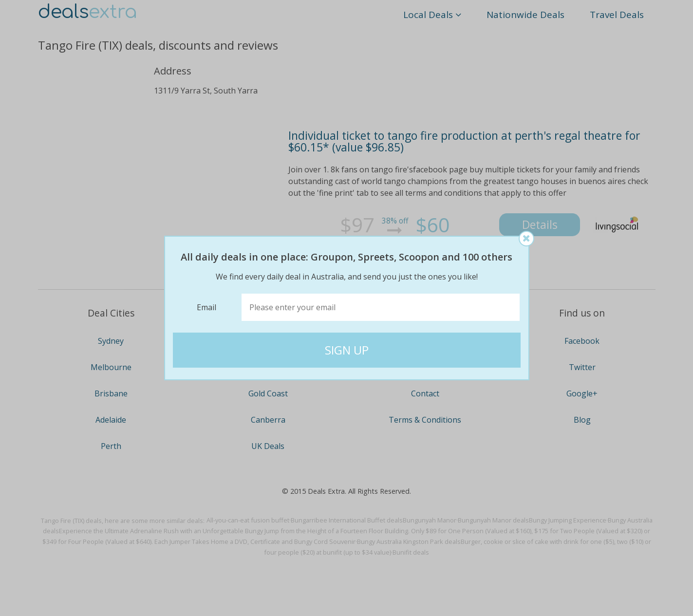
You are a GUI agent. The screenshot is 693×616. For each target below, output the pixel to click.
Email (206, 307)
